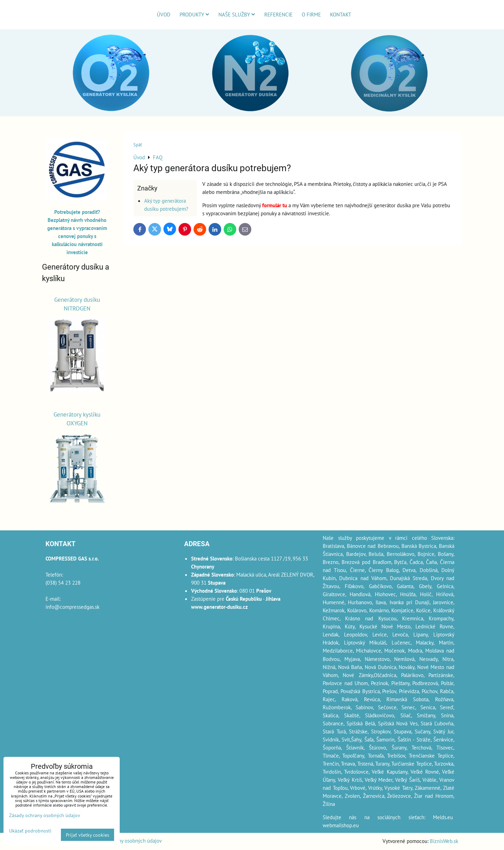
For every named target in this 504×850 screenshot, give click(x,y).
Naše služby (237, 14)
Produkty (194, 14)
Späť (138, 145)
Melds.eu (443, 817)
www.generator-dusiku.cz (219, 607)
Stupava (402, 731)
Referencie (278, 14)
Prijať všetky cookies (87, 835)
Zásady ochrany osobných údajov (126, 841)
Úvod (164, 14)
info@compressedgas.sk (72, 607)
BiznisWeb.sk (444, 841)
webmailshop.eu (341, 825)
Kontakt (341, 14)
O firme (311, 14)
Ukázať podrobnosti (30, 831)
